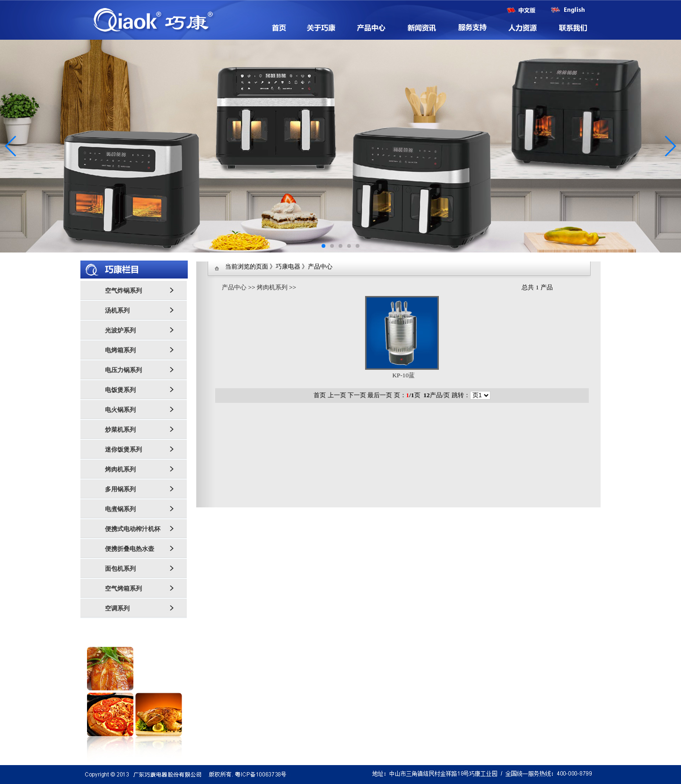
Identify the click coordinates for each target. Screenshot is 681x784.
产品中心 (234, 287)
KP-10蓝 (403, 375)
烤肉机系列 (272, 287)
